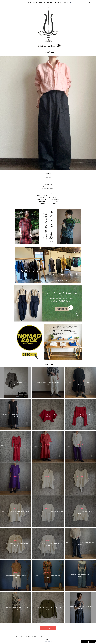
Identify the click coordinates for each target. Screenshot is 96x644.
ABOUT (35, 3)
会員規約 (40, 637)
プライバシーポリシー (20, 637)
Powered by (48, 642)
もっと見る (48, 628)
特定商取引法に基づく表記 (32, 637)
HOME (29, 3)
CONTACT (50, 3)
